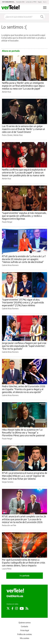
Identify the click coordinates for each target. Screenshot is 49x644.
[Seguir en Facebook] (12, 608)
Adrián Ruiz (6, 92)
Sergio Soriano (8, 482)
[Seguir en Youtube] (22, 608)
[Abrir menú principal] (45, 8)
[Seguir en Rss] (27, 608)
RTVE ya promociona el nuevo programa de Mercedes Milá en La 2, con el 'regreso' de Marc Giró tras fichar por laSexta (24, 476)
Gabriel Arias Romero (10, 265)
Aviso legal (25, 630)
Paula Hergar (7, 222)
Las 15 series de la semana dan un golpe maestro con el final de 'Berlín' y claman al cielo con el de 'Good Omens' (23, 129)
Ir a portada (25, 576)
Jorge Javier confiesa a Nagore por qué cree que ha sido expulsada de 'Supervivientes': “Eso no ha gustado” (24, 346)
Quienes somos (25, 623)
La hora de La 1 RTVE (31, 2)
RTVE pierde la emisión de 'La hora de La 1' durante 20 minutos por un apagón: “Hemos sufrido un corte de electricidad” (24, 259)
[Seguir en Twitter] (8, 608)
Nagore (40, 2)
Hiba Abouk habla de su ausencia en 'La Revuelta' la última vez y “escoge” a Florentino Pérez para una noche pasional (23, 432)
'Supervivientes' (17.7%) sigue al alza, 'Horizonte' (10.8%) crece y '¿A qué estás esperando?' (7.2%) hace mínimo (23, 302)
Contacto (24, 626)
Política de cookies (24, 634)
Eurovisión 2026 (20, 2)
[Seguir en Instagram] (17, 608)
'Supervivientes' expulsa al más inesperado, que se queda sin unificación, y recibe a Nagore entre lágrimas (24, 216)
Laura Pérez (7, 569)
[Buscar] (42, 17)
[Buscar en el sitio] (22, 17)
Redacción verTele (9, 525)
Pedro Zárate (7, 135)
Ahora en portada (11, 51)
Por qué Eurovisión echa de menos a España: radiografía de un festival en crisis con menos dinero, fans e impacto (24, 563)
